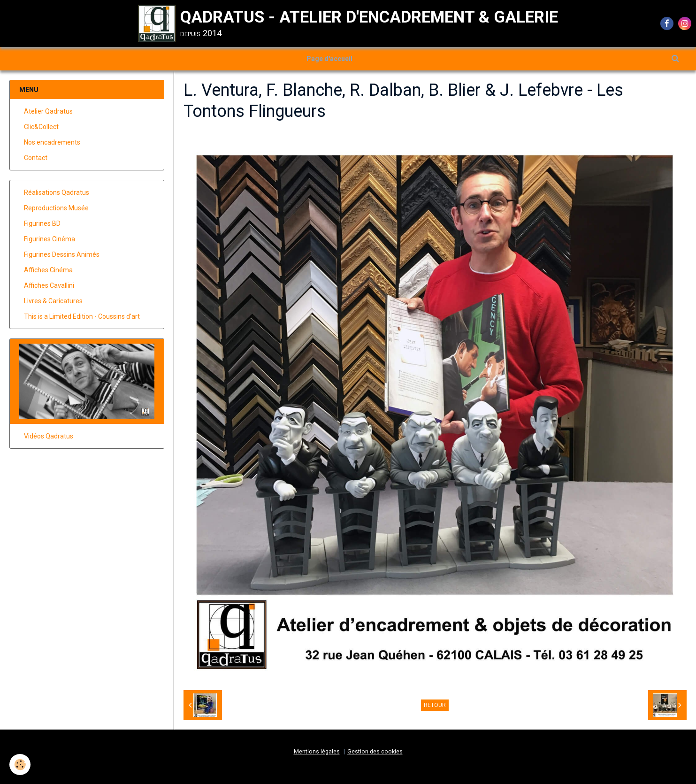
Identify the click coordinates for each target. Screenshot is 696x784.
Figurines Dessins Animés (62, 254)
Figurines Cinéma (50, 239)
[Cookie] (20, 765)
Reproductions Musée (56, 208)
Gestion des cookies (375, 751)
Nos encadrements (52, 142)
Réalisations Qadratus (57, 192)
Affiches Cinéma (48, 270)
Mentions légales (317, 751)
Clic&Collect (41, 127)
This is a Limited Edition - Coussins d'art (82, 316)
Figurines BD (42, 223)
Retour (435, 705)
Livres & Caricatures (53, 301)
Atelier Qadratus (48, 111)
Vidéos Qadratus (49, 436)
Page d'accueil (329, 59)
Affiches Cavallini (49, 285)
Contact (36, 158)
